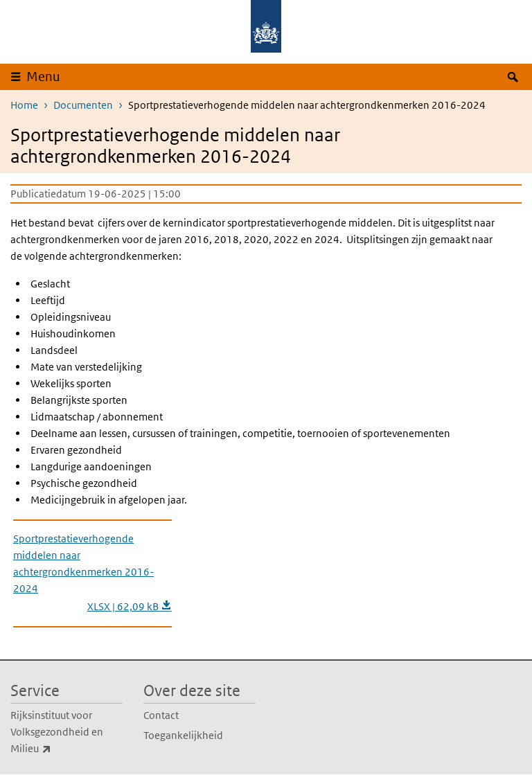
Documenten (83, 105)
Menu (43, 77)
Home (24, 105)
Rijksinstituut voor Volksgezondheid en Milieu (61, 733)
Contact (161, 715)
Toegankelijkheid (183, 735)
